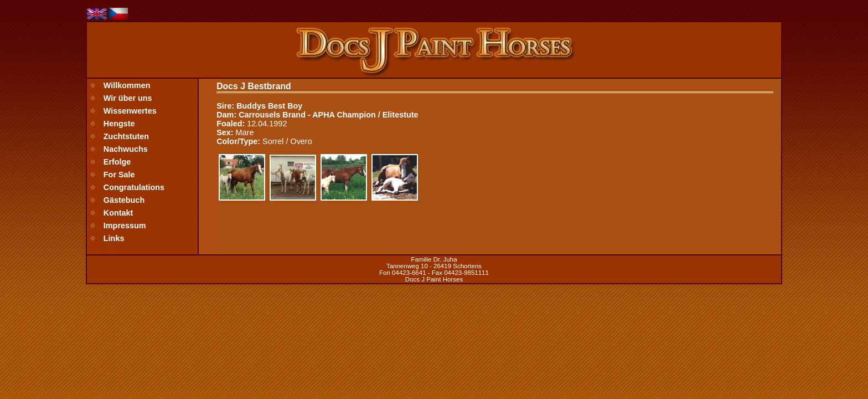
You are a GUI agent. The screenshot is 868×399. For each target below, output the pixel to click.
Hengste (119, 124)
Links (114, 238)
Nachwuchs (126, 149)
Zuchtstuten (126, 136)
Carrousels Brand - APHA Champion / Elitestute (328, 115)
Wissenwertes (130, 111)
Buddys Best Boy (269, 106)
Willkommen (127, 85)
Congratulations (134, 187)
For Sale (119, 175)
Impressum (125, 226)
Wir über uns (128, 98)
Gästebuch (124, 200)
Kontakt (118, 213)
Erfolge (117, 162)
